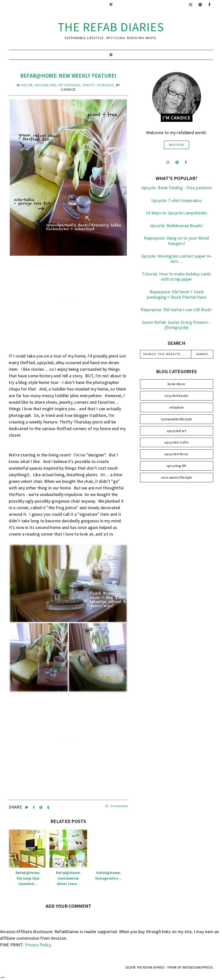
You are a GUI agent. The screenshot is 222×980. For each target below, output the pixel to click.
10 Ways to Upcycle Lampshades (177, 213)
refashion (177, 407)
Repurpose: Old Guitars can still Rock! (176, 310)
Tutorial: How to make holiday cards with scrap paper (177, 277)
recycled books (176, 396)
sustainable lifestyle (177, 419)
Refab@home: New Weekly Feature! (68, 76)
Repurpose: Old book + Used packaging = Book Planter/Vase (177, 294)
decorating (46, 85)
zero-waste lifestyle (177, 477)
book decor (177, 384)
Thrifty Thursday (98, 85)
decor (27, 85)
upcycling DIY (177, 466)
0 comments (117, 806)
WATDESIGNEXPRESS (198, 967)
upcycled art (177, 431)
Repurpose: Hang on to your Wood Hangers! (176, 241)
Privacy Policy (38, 945)
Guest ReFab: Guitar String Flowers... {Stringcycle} (177, 325)
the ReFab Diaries (111, 27)
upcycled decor (176, 454)
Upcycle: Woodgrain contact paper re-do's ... (177, 259)
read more (177, 145)
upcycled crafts (177, 442)
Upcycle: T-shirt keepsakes (177, 200)
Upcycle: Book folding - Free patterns (177, 188)
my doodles (69, 85)
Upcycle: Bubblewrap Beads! (177, 226)
